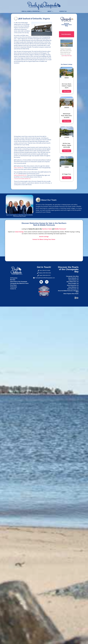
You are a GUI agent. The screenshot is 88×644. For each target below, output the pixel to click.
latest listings (19, 232)
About (50, 11)
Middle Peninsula (60, 229)
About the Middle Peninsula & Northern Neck (68, 291)
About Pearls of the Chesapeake (19, 282)
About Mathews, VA (73, 287)
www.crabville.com (19, 168)
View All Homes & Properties (31, 11)
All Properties (14, 278)
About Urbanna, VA (73, 280)
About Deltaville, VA (73, 278)
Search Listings (44, 237)
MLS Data (13, 280)
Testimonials (14, 287)
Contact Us (63, 11)
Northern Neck (47, 229)
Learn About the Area (67, 56)
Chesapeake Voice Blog (72, 276)
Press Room (13, 285)
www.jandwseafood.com (20, 175)
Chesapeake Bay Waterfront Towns (19, 283)
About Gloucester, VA (73, 289)
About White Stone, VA (73, 282)
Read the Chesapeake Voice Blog (67, 25)
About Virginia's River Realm (71, 294)
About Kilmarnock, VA (73, 285)
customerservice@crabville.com (22, 179)
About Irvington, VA (73, 284)
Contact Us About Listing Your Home (44, 239)
